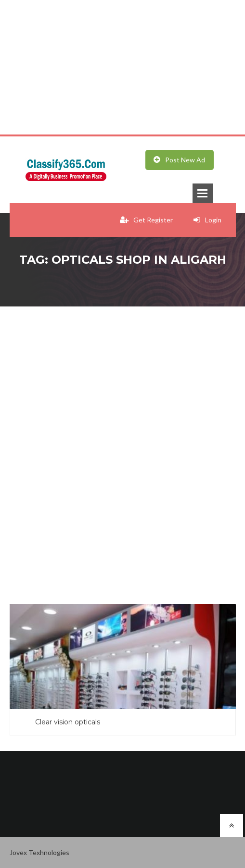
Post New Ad (179, 160)
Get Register (146, 220)
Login (207, 220)
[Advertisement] (122, 67)
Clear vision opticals (68, 722)
